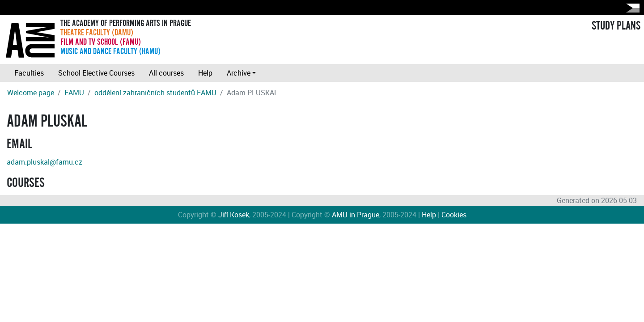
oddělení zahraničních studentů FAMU (155, 93)
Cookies (454, 215)
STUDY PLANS (616, 26)
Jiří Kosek (234, 215)
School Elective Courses (96, 73)
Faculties (29, 73)
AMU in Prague (356, 215)
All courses (166, 73)
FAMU (74, 93)
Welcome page (31, 93)
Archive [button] (239, 73)
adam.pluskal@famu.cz (44, 162)
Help (205, 73)
